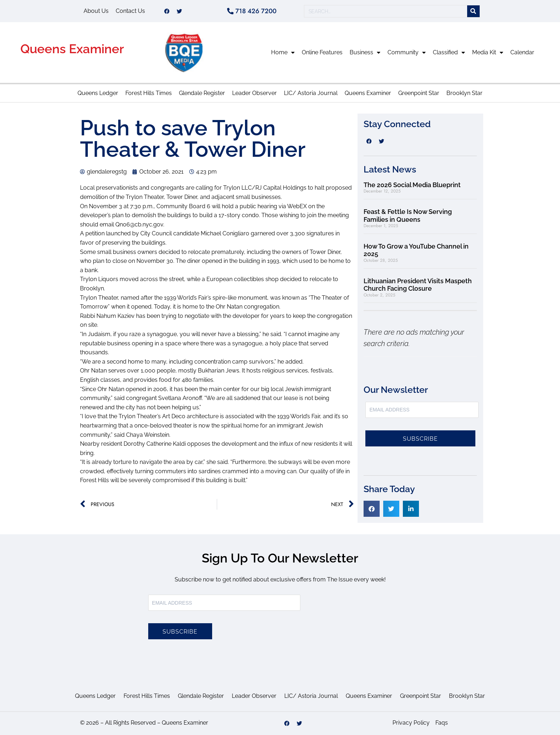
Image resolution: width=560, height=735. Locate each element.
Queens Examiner (72, 49)
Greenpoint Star (419, 93)
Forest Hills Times (149, 93)
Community (407, 52)
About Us (96, 11)
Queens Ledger (98, 93)
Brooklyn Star (464, 93)
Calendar (522, 52)
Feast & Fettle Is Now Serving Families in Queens (408, 216)
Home (283, 52)
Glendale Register (202, 93)
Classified (449, 52)
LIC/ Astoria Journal (311, 93)
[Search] (473, 11)
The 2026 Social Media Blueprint (412, 185)
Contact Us (130, 11)
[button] (372, 509)
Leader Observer (254, 93)
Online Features (322, 52)
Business (365, 52)
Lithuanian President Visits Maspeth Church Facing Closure (418, 285)
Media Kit (488, 52)
